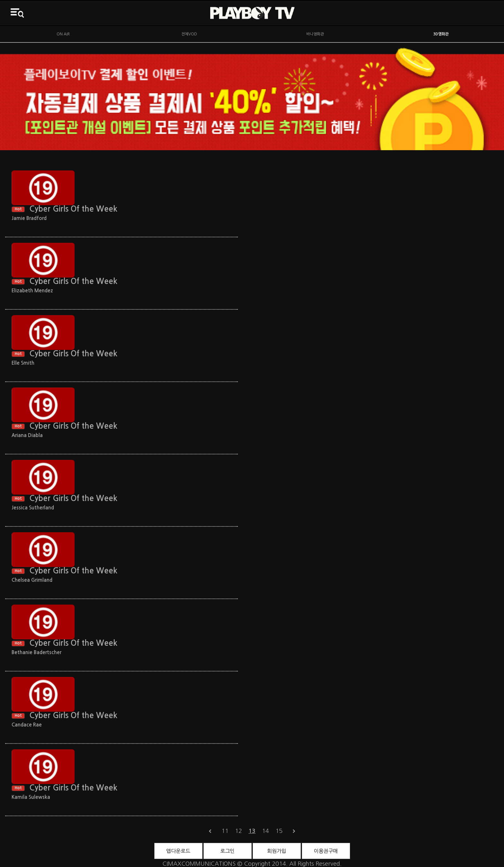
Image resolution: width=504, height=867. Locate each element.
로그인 (227, 851)
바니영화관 (315, 34)
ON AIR (63, 34)
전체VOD (189, 34)
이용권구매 (326, 851)
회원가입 (277, 851)
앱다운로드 (178, 851)
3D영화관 (441, 34)
